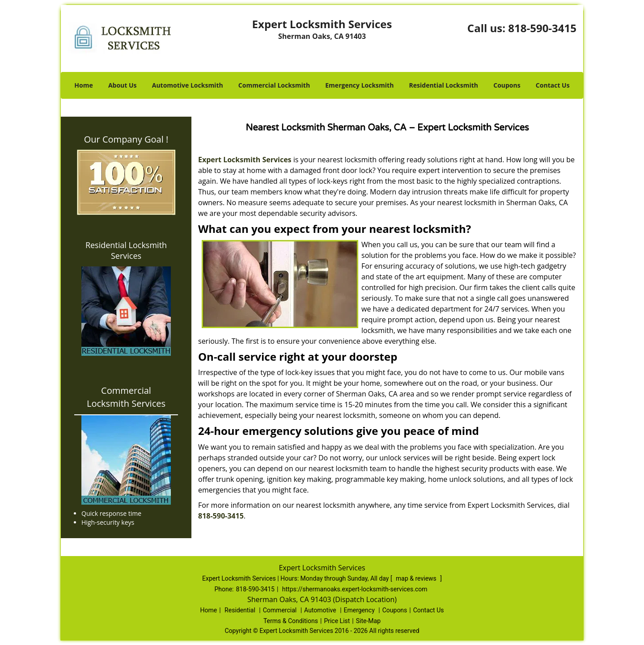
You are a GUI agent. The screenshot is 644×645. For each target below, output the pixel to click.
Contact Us (553, 85)
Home (83, 85)
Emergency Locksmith (359, 85)
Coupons (507, 85)
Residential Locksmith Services (126, 250)
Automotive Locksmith (188, 85)
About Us (123, 85)
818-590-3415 (542, 28)
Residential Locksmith (444, 85)
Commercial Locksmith (274, 85)
